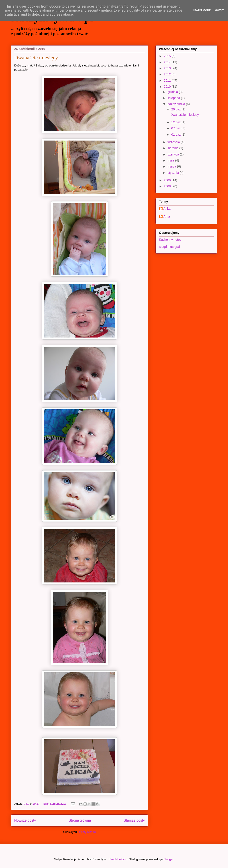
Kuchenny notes (170, 240)
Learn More (202, 10)
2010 (168, 87)
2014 (168, 62)
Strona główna (80, 820)
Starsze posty (134, 820)
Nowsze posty (25, 820)
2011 (168, 81)
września (174, 142)
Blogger (168, 859)
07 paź (176, 128)
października (177, 104)
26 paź (176, 109)
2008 (168, 186)
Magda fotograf (169, 247)
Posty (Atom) (87, 832)
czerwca (174, 154)
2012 (168, 74)
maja (171, 160)
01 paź (176, 135)
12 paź (176, 122)
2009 (168, 180)
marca (172, 166)
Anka (167, 209)
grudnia (173, 92)
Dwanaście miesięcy (36, 58)
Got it (220, 10)
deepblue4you (118, 859)
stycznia (173, 173)
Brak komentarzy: (55, 804)
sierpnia (173, 148)
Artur (167, 216)
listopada (174, 98)
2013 (168, 68)
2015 (168, 56)
